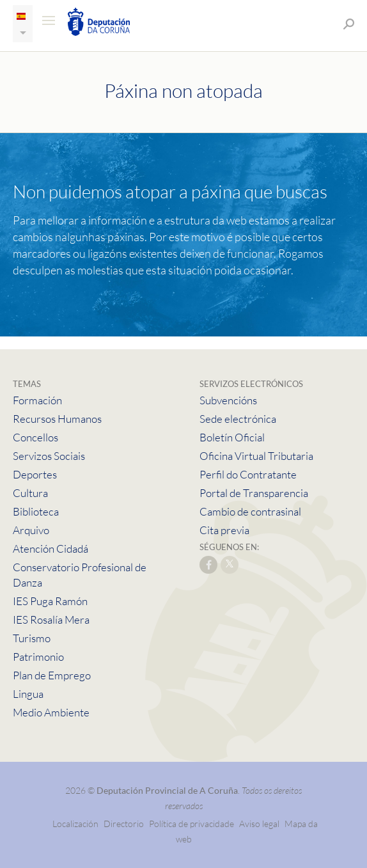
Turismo (32, 638)
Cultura (30, 493)
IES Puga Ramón (50, 601)
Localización (75, 824)
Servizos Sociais (49, 456)
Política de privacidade (192, 824)
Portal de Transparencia (254, 493)
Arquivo (31, 530)
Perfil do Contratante (248, 474)
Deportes (35, 474)
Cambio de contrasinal (250, 511)
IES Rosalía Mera (51, 619)
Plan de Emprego (52, 675)
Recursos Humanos (57, 419)
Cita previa (224, 530)
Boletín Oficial (232, 437)
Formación (37, 400)
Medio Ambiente (51, 712)
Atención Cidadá (51, 548)
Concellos (35, 437)
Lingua (28, 694)
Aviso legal (259, 824)
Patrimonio (38, 657)
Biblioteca (36, 511)
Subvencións (228, 400)
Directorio (124, 824)
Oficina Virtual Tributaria (256, 456)
